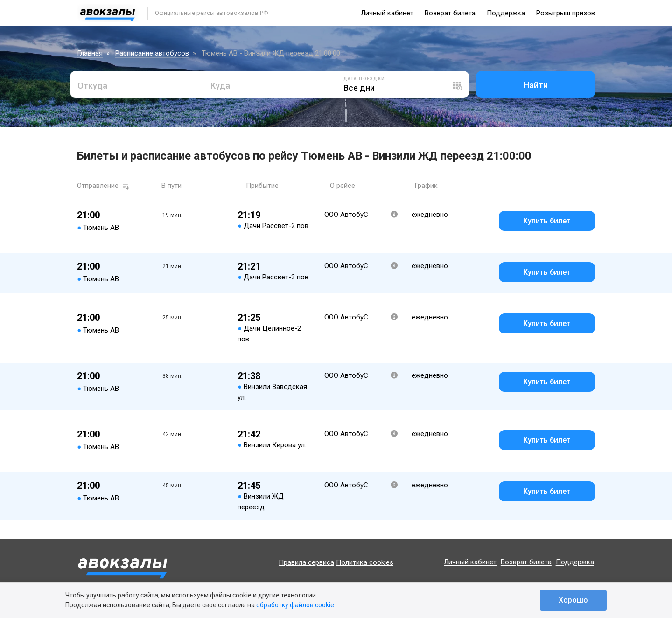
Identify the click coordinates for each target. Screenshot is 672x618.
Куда (220, 86)
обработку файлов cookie (295, 605)
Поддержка (506, 13)
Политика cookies (365, 562)
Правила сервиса (306, 562)
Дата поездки (364, 79)
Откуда (92, 86)
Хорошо (573, 600)
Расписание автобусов (152, 53)
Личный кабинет (387, 13)
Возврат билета (450, 13)
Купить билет (547, 221)
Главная (90, 53)
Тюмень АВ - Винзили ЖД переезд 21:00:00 (271, 53)
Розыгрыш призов (566, 13)
